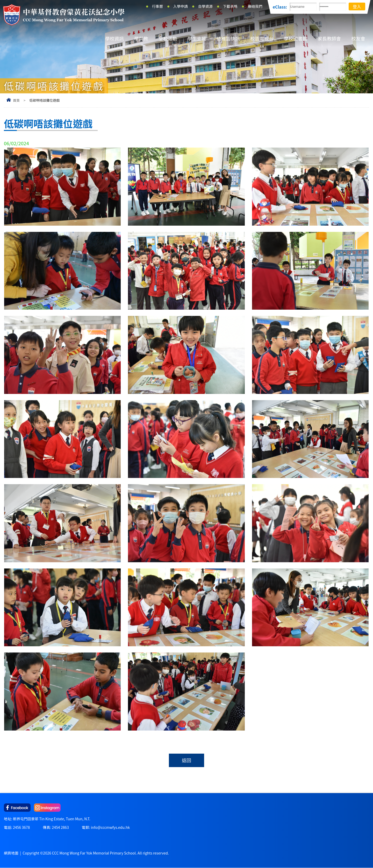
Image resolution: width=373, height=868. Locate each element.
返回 (186, 760)
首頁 (16, 100)
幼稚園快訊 (228, 38)
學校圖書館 (296, 38)
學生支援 (197, 38)
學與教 (141, 38)
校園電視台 (262, 38)
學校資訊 (114, 38)
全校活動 (168, 38)
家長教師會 (329, 38)
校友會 (358, 38)
